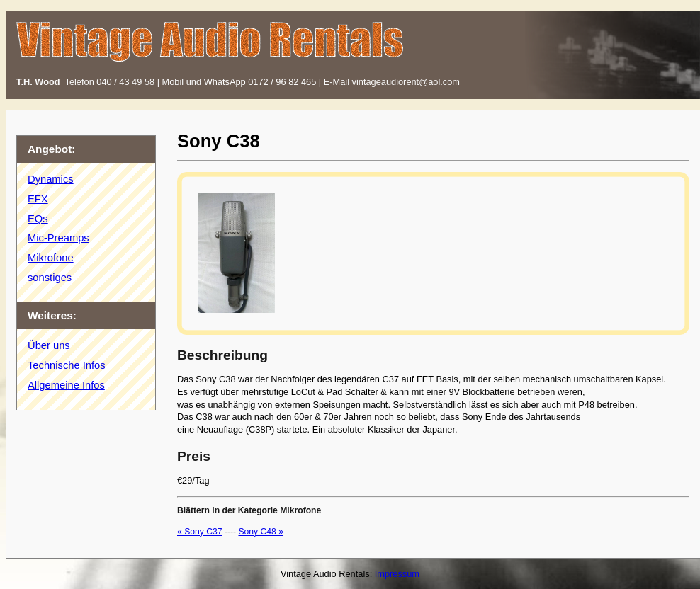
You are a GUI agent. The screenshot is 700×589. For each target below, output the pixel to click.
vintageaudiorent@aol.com (406, 82)
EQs (38, 219)
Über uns (49, 345)
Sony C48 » (261, 532)
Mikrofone (51, 258)
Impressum (397, 574)
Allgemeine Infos (66, 385)
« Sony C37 (200, 532)
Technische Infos (67, 365)
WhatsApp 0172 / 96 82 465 (260, 82)
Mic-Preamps (58, 238)
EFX (38, 199)
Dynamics (51, 179)
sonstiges (50, 278)
